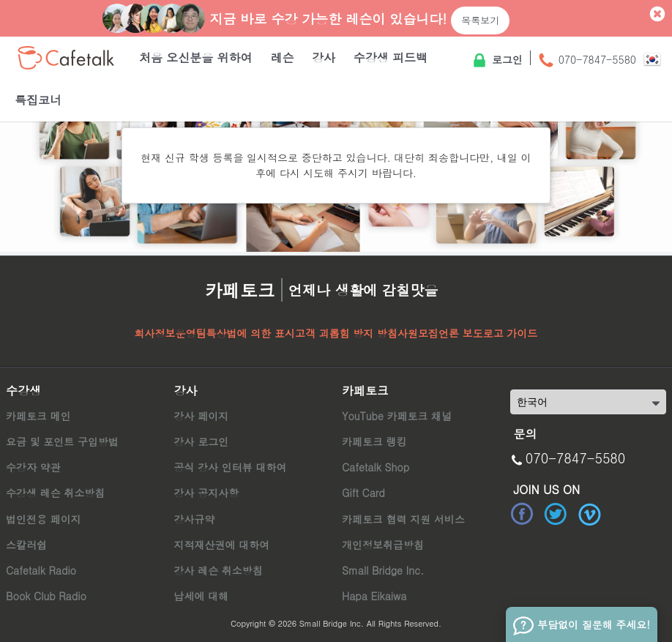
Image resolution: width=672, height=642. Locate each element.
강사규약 (194, 519)
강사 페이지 (201, 416)
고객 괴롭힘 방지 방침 (346, 333)
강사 (324, 57)
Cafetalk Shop (376, 467)
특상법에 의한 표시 (251, 333)
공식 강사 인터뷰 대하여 (230, 467)
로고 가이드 (511, 333)
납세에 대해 (201, 596)
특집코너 (38, 100)
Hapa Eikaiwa (374, 596)
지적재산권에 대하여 (221, 545)
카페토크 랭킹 (374, 441)
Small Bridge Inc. (383, 570)
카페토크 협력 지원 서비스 (403, 519)
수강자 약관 (33, 467)
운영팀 (191, 333)
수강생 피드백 (391, 57)
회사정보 (155, 333)
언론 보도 (461, 333)
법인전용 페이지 (44, 519)
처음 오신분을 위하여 (196, 57)
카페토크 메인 (38, 416)
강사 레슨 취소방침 (218, 570)
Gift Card (363, 493)
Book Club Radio (46, 596)
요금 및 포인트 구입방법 (62, 441)
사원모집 (418, 333)
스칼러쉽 (26, 545)
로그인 (497, 61)
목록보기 (480, 20)
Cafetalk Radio (41, 570)
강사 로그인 (201, 441)
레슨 (282, 57)
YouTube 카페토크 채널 (397, 416)
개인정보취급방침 (383, 545)
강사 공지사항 (206, 493)
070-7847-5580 (587, 61)
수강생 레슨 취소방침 (55, 493)
